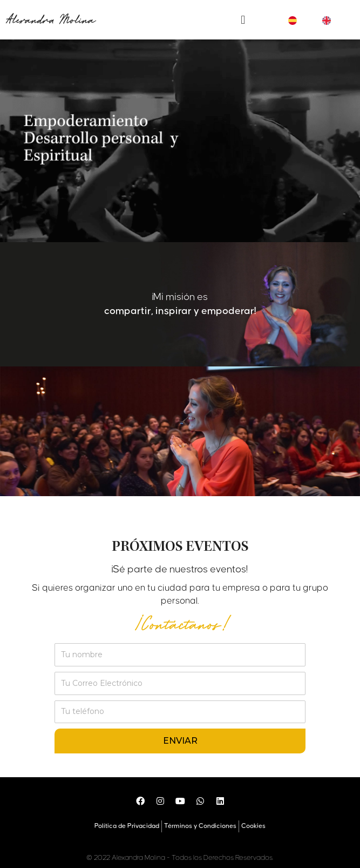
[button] (243, 20)
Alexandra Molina (50, 20)
